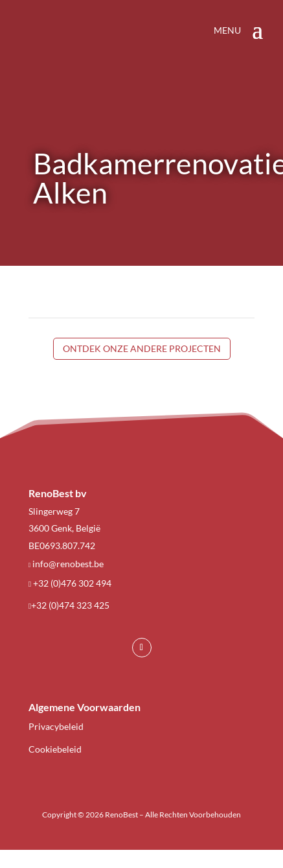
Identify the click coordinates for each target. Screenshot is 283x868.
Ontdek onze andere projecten (142, 348)
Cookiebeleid (55, 749)
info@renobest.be (68, 564)
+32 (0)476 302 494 (72, 583)
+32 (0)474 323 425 (70, 605)
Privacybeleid (56, 726)
